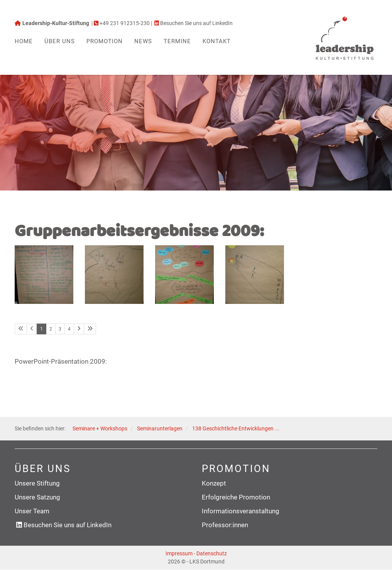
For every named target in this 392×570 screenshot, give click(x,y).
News (143, 41)
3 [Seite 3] (60, 329)
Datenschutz (212, 554)
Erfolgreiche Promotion (236, 497)
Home (24, 41)
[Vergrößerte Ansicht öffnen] (44, 275)
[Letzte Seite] (90, 329)
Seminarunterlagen (160, 429)
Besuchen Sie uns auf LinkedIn (68, 525)
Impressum (179, 554)
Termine (177, 41)
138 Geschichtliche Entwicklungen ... (236, 429)
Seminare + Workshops (100, 429)
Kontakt (217, 41)
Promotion (105, 41)
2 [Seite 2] (51, 329)
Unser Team (32, 511)
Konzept (214, 483)
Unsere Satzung (37, 497)
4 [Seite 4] (69, 329)
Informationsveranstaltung (241, 511)
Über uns (60, 41)
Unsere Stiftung (37, 483)
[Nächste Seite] (79, 329)
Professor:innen (225, 525)
